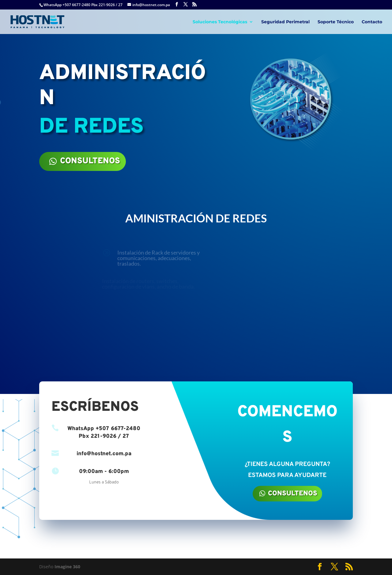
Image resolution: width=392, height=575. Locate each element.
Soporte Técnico (336, 22)
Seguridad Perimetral (285, 22)
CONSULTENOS (90, 161)
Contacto (372, 22)
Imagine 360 (67, 567)
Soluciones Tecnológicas (220, 22)
